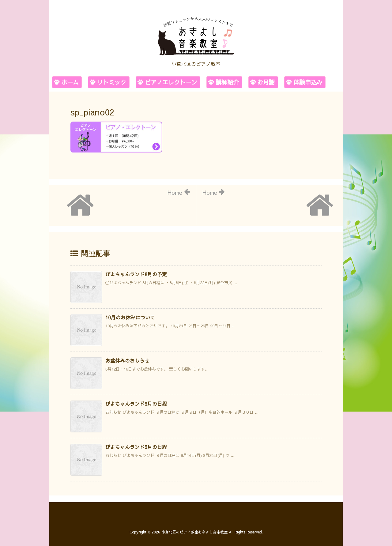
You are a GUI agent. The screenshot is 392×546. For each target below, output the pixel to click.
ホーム (70, 82)
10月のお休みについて (130, 317)
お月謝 (266, 82)
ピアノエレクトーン (171, 82)
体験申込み (308, 82)
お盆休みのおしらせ (127, 360)
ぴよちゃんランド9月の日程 (136, 404)
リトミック (112, 82)
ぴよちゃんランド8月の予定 (136, 274)
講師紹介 (227, 82)
